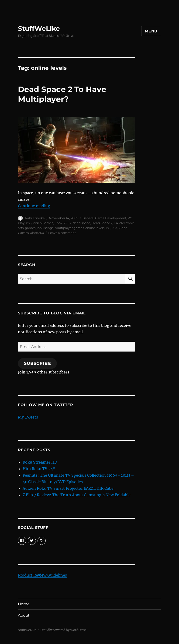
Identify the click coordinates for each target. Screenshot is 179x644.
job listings (45, 228)
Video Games (43, 223)
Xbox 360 (62, 223)
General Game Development (104, 218)
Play (21, 223)
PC (130, 218)
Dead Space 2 (102, 223)
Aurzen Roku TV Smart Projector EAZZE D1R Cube (68, 488)
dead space (81, 223)
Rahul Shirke (35, 218)
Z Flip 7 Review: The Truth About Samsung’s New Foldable (77, 495)
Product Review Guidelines (42, 575)
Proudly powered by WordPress (63, 630)
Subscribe (38, 363)
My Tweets (28, 417)
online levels (95, 228)
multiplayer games (69, 228)
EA (116, 223)
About (24, 615)
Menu (151, 31)
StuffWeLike (39, 28)
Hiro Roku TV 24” (39, 469)
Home (24, 604)
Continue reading (34, 206)
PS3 (29, 223)
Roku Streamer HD (40, 462)
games (30, 228)
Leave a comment (62, 233)
